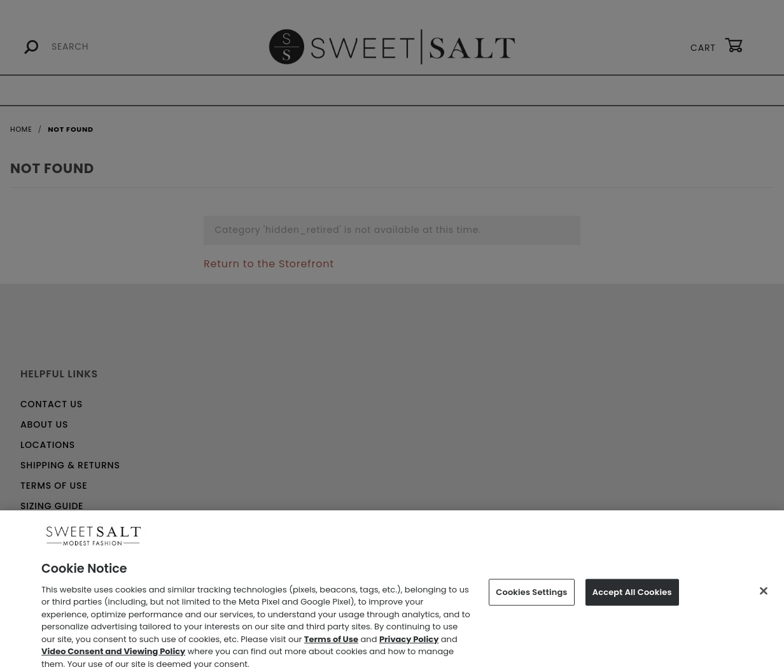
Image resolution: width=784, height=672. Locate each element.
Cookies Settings (531, 598)
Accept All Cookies (632, 598)
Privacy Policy (409, 645)
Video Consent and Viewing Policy (113, 658)
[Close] (764, 598)
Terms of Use (331, 645)
